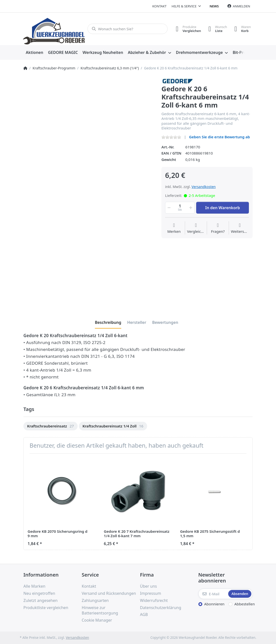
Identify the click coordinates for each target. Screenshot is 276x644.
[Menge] (180, 208)
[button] (169, 208)
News (214, 6)
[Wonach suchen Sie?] (128, 29)
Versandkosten (204, 187)
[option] (51, 426)
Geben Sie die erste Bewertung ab (219, 137)
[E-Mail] (213, 594)
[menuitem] (34, 53)
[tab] (108, 322)
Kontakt (159, 6)
